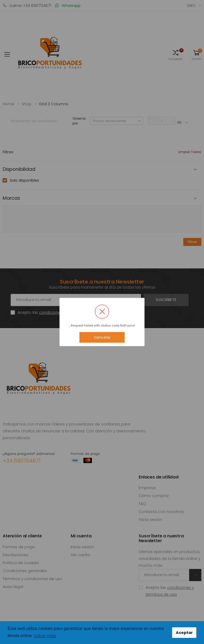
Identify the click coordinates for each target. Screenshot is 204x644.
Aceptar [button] (184, 633)
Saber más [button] (45, 636)
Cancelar (102, 337)
